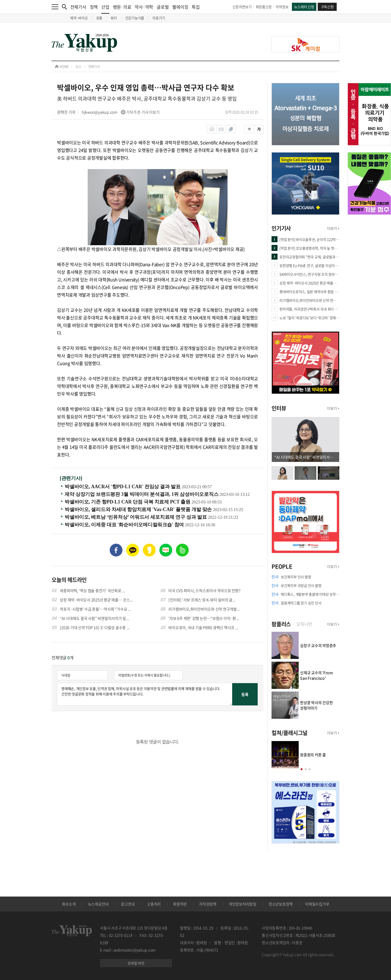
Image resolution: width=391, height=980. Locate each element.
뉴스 (78, 67)
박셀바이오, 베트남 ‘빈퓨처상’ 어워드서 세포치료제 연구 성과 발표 (136, 517)
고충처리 (154, 904)
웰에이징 (180, 7)
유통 (99, 18)
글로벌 (163, 7)
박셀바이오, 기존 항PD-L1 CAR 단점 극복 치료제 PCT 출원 (128, 502)
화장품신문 (264, 7)
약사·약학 (144, 7)
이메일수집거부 (317, 904)
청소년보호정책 (281, 904)
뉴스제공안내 (98, 904)
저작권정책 (208, 904)
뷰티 (114, 18)
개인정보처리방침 (242, 904)
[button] (302, 769)
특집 (196, 7)
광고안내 (128, 904)
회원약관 (180, 904)
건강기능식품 (135, 18)
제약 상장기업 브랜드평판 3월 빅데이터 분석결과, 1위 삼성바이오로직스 (142, 494)
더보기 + (333, 228)
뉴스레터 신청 (304, 7)
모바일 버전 (136, 963)
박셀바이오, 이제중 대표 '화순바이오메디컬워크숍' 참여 (125, 525)
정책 (94, 7)
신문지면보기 (242, 7)
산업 (105, 9)
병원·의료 (122, 7)
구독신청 (327, 7)
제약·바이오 (79, 18)
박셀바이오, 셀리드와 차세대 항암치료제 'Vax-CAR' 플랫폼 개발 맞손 (139, 509)
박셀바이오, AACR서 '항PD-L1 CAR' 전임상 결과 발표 (123, 487)
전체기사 (78, 7)
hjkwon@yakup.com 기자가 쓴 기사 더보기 (121, 112)
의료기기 (159, 18)
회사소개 (69, 904)
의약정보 (282, 7)
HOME (62, 67)
